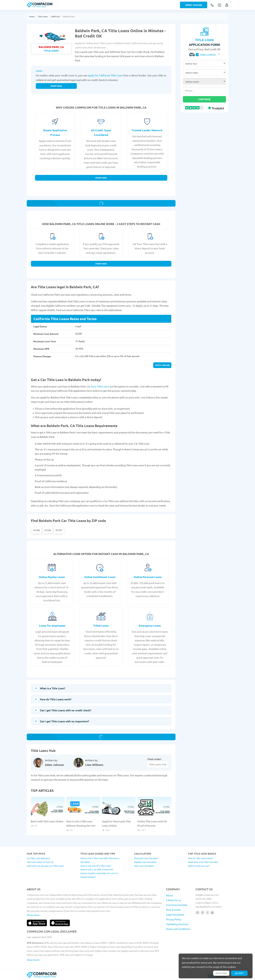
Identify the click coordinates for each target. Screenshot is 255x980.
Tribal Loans (101, 625)
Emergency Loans (150, 625)
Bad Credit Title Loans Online (47, 821)
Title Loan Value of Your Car (40, 862)
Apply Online (194, 5)
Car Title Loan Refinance (38, 858)
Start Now (101, 178)
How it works (173, 910)
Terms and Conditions (178, 929)
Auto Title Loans (100, 386)
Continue (204, 99)
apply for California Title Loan (105, 75)
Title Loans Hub (158, 764)
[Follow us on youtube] (212, 913)
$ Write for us (174, 900)
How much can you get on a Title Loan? (45, 866)
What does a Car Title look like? (203, 862)
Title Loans (43, 16)
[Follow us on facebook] (203, 913)
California (55, 16)
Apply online (162, 365)
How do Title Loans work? (200, 858)
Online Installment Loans (100, 577)
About (170, 895)
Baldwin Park (69, 16)
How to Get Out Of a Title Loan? (96, 866)
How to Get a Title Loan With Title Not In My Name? (100, 860)
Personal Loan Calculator (146, 858)
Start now (56, 86)
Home (32, 16)
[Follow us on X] (207, 913)
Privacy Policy (174, 919)
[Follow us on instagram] (198, 913)
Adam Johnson (54, 765)
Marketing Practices (177, 924)
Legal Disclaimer (175, 915)
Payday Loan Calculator (145, 862)
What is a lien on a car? (199, 866)
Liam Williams (94, 765)
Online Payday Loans (52, 577)
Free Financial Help (177, 905)
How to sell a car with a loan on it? (97, 869)
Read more (221, 973)
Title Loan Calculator (144, 866)
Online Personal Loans (148, 577)
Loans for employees (52, 625)
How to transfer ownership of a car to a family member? (99, 875)
